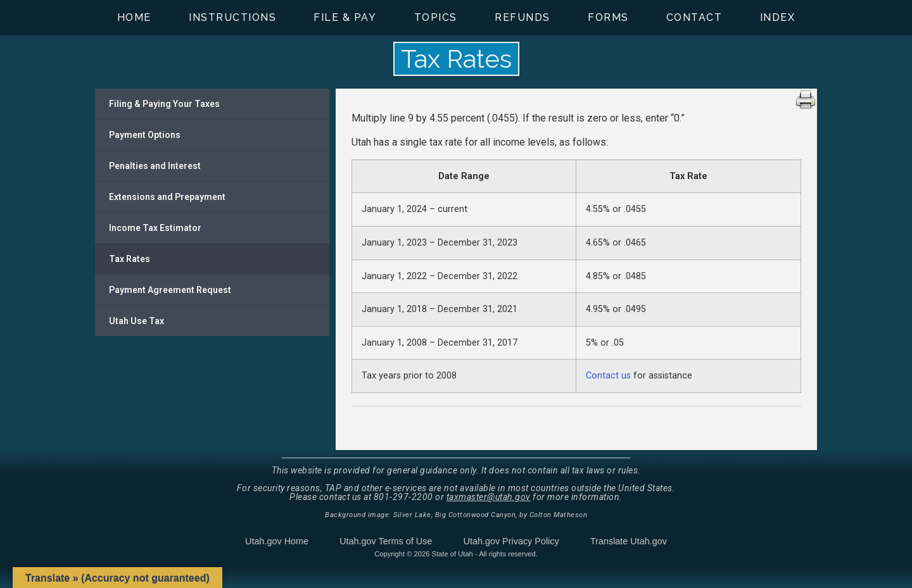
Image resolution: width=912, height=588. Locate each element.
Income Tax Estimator (155, 228)
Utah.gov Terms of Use (386, 541)
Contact (694, 17)
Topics (436, 17)
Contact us (608, 376)
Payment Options (145, 135)
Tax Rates (130, 259)
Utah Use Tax (136, 321)
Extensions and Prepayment (167, 197)
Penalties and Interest (155, 166)
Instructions (232, 17)
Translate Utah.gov (629, 541)
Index (778, 17)
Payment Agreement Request (170, 290)
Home (134, 17)
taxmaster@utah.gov (489, 497)
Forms (608, 17)
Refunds (522, 17)
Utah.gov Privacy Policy (511, 541)
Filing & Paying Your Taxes (164, 104)
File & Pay (345, 17)
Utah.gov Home (277, 541)
